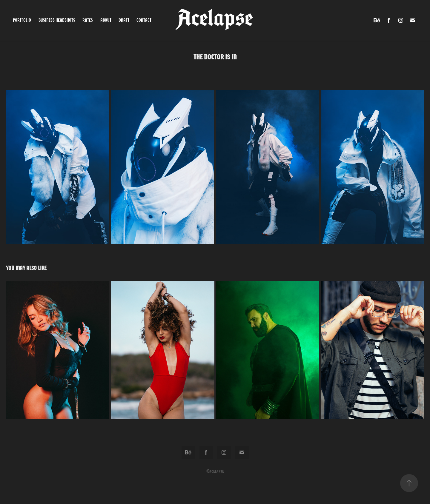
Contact (144, 20)
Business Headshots (57, 20)
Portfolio (22, 20)
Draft (124, 20)
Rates (88, 20)
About (106, 20)
